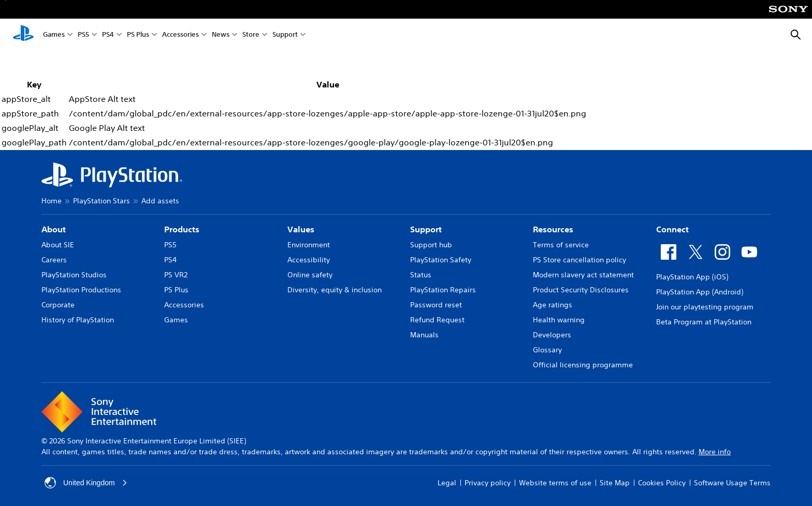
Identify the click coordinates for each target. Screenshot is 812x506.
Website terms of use (555, 483)
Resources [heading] (553, 229)
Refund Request (437, 320)
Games (54, 35)
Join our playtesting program (705, 307)
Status (421, 275)
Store (251, 35)
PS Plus (138, 35)
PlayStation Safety (441, 260)
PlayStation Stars (102, 201)
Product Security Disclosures (581, 290)
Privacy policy (488, 483)
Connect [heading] (672, 229)
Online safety (310, 275)
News (221, 35)
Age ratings (553, 305)
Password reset (436, 305)
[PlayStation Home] (23, 35)
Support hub (431, 245)
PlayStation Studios (74, 275)
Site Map (615, 483)
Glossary (547, 350)
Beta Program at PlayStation (704, 322)
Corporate (58, 305)
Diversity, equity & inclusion (335, 290)
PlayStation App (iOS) (692, 277)
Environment (309, 245)
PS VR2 (176, 275)
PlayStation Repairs (443, 290)
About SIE (58, 245)
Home (52, 201)
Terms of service (561, 245)
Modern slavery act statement (583, 275)
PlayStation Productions (81, 290)
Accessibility (309, 260)
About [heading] (54, 229)
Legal (447, 483)
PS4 (108, 35)
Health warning (559, 320)
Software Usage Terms (732, 483)
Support (285, 35)
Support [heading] (426, 229)
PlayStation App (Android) (700, 292)
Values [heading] (301, 229)
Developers (552, 335)
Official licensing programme (583, 365)
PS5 (83, 35)
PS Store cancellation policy (579, 260)
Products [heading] (182, 229)
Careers (54, 260)
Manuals (424, 335)
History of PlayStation (78, 320)
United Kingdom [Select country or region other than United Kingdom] (86, 483)
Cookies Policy (662, 483)
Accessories (180, 35)
